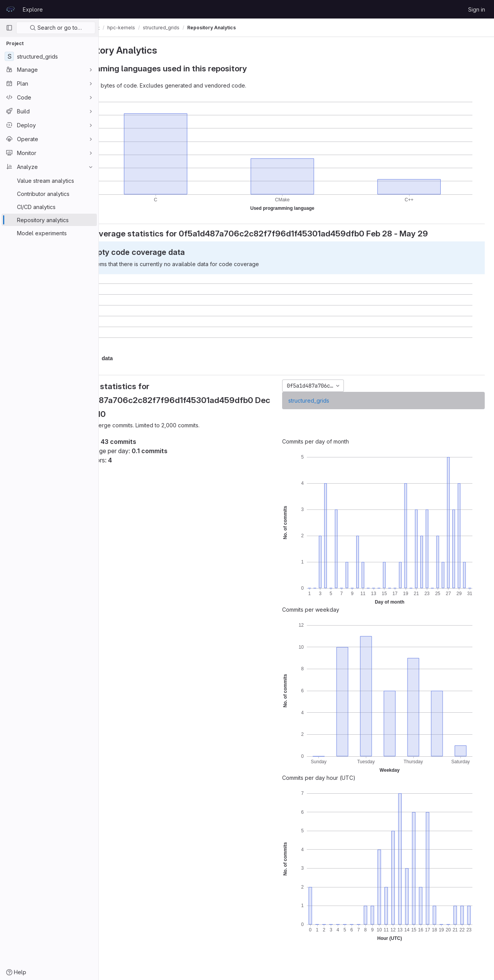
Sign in (477, 9)
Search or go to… (56, 28)
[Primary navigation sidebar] (9, 28)
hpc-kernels (162, 28)
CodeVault (124, 28)
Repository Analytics (252, 28)
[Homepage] (10, 9)
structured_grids (329, 401)
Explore (33, 9)
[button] (148, 358)
